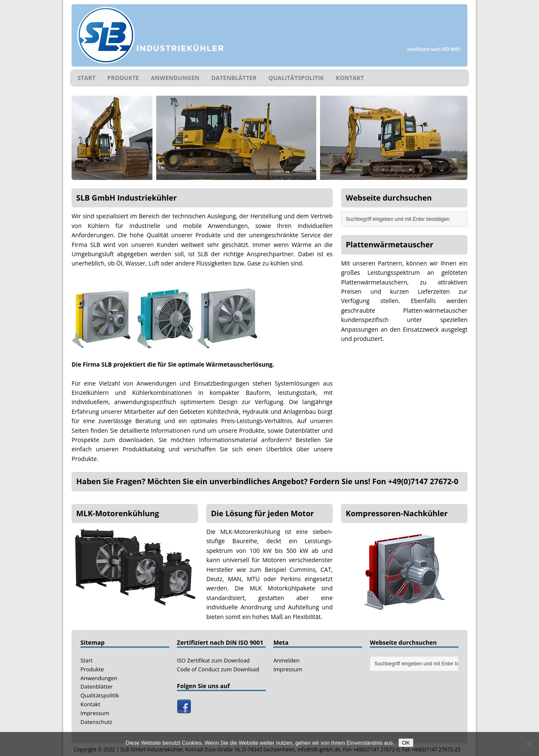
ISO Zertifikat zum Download (213, 660)
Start (87, 78)
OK (406, 743)
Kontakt (350, 78)
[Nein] (528, 744)
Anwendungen (175, 78)
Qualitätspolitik (296, 78)
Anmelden (286, 660)
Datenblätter (234, 78)
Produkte (123, 78)
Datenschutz (96, 722)
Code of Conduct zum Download (218, 669)
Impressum (95, 713)
